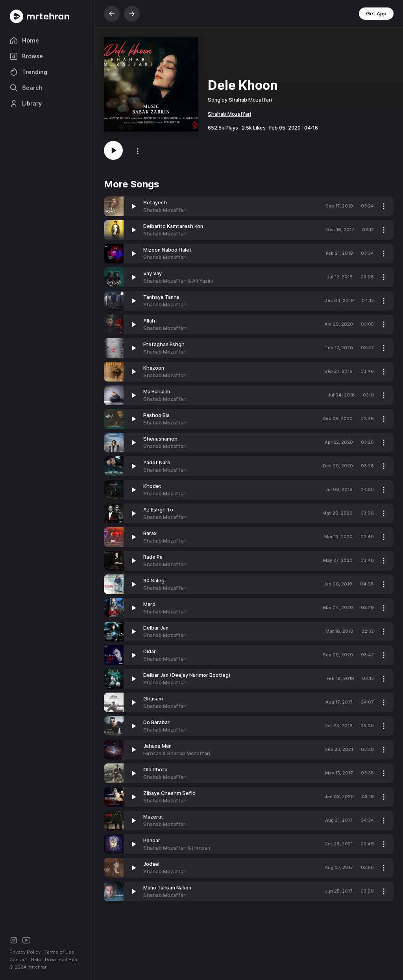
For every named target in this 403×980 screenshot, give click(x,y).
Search (26, 88)
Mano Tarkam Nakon (167, 888)
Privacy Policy (25, 952)
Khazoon (154, 368)
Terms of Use (59, 952)
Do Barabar (156, 722)
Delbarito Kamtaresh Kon (173, 226)
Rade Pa (153, 557)
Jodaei (151, 864)
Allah (149, 321)
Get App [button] (376, 14)
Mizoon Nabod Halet (167, 250)
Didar (150, 651)
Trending (28, 72)
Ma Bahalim (157, 392)
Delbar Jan (156, 628)
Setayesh (155, 203)
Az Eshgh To (158, 510)
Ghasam (153, 699)
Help (36, 960)
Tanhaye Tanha (161, 297)
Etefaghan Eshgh (164, 344)
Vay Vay (153, 273)
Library (26, 104)
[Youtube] (26, 940)
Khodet (152, 486)
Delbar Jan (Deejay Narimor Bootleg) (187, 675)
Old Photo (155, 770)
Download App (61, 960)
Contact (18, 960)
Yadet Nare (157, 462)
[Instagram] (14, 940)
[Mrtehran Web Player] (47, 16)
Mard (149, 604)
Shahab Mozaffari (229, 114)
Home (24, 41)
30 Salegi (154, 581)
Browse (26, 56)
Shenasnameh (160, 439)
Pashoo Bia (156, 415)
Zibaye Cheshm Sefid (169, 793)
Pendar (152, 840)
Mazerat (153, 817)
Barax (150, 533)
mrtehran (38, 967)
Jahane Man (157, 746)
